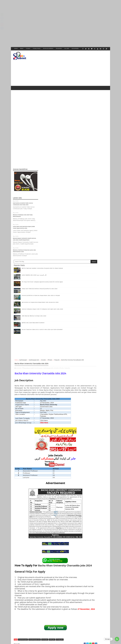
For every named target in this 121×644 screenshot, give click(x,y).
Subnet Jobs (27, 612)
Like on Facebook (96, 244)
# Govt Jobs (70, 551)
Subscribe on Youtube (96, 259)
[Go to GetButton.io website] (117, 642)
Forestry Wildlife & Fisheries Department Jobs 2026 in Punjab (99, 298)
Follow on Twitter (96, 248)
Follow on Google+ (96, 251)
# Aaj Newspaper (48, 551)
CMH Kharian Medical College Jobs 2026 (59, 166)
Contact (28, 49)
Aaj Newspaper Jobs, (74, 223)
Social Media (75, 49)
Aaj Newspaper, (64, 223)
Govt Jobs (69, 210)
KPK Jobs (75, 210)
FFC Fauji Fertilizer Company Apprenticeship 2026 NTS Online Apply (98, 284)
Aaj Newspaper (48, 210)
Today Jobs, (53, 225)
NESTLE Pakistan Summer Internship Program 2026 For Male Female (98, 271)
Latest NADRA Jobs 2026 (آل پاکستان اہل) (59, 125)
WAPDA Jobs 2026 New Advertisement (58, 173)
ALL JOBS (67, 49)
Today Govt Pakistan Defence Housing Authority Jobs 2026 (99, 291)
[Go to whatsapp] (117, 639)
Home (16, 49)
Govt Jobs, (42, 225)
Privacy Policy (37, 49)
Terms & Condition (48, 49)
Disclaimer (59, 49)
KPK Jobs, (48, 225)
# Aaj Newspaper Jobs (60, 551)
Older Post (77, 603)
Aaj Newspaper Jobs (59, 210)
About (22, 49)
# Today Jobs (43, 552)
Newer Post (43, 603)
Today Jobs (43, 212)
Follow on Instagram (96, 255)
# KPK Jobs (77, 551)
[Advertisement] (50, 12)
